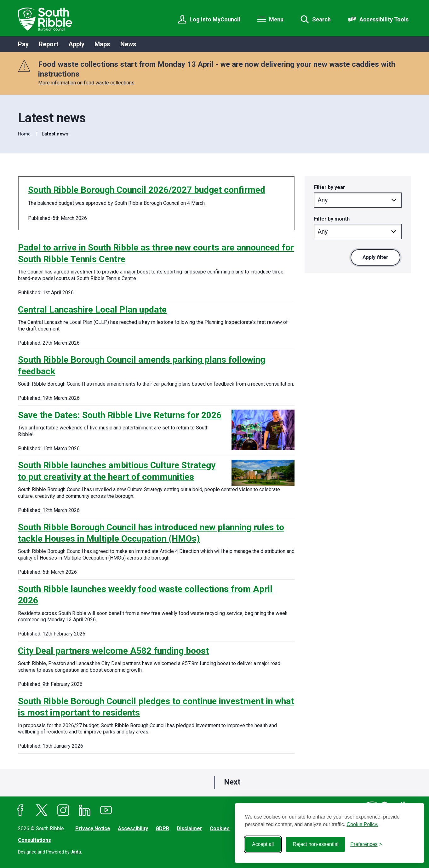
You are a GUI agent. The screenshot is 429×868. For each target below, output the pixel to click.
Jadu (76, 852)
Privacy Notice (93, 828)
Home (24, 134)
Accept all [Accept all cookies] (263, 844)
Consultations (34, 840)
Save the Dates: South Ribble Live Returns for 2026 (120, 415)
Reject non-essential (315, 844)
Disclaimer (189, 828)
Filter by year (330, 187)
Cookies (220, 828)
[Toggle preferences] (366, 844)
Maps (102, 44)
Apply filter (375, 257)
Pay (23, 44)
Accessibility (133, 828)
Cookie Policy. (363, 824)
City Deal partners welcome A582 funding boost (113, 651)
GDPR (162, 828)
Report (49, 44)
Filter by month (332, 219)
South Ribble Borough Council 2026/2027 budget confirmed (147, 190)
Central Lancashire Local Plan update (92, 310)
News (128, 44)
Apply (76, 44)
